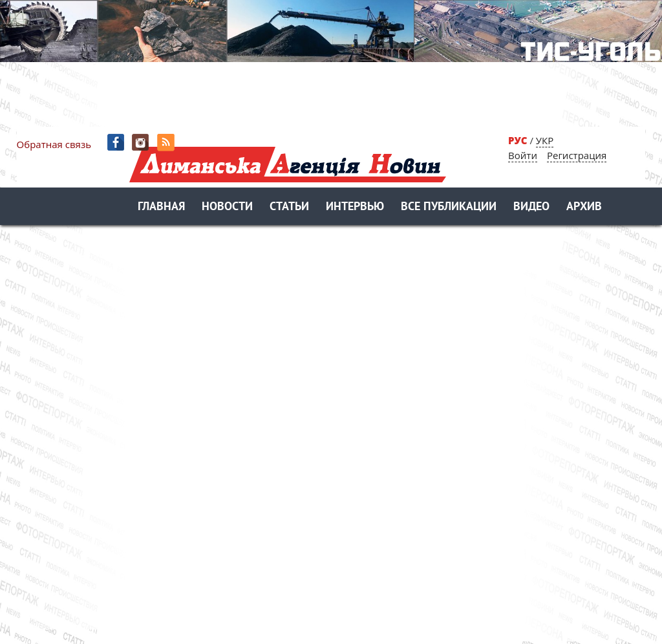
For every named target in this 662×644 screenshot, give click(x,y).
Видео (531, 207)
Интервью (355, 207)
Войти (523, 155)
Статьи (289, 207)
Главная (161, 207)
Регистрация (577, 155)
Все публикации (449, 207)
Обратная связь (54, 144)
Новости (227, 207)
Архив (584, 207)
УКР (545, 140)
